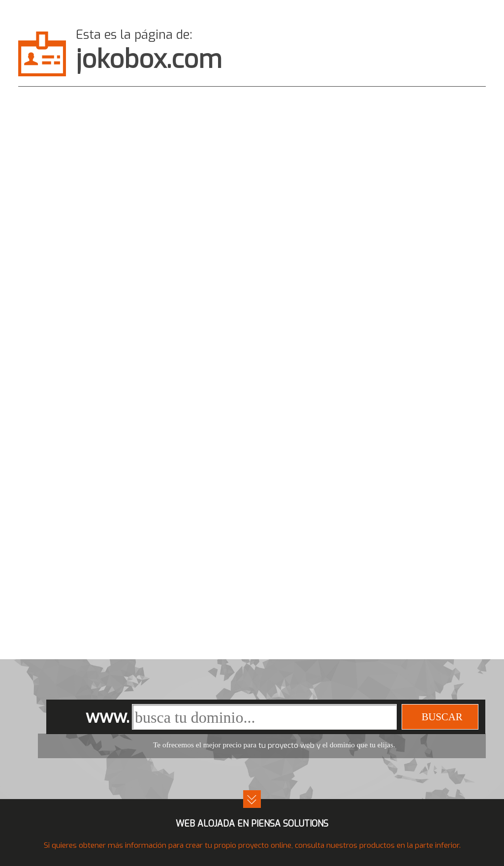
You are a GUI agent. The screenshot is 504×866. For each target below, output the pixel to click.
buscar (442, 717)
